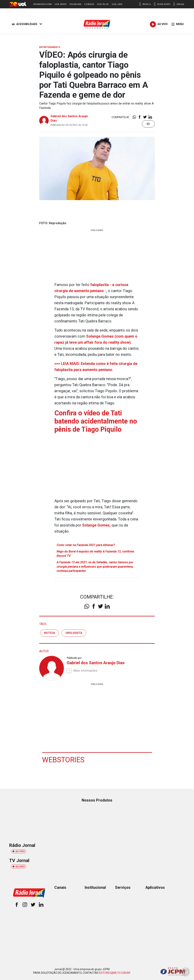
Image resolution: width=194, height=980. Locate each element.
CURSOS (89, 4)
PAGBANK (76, 4)
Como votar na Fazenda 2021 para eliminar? (86, 545)
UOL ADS (117, 4)
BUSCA (145, 4)
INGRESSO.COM (42, 4)
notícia (50, 633)
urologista (74, 633)
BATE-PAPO (162, 4)
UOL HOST (61, 4)
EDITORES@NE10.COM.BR (115, 973)
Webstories (63, 760)
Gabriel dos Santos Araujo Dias (96, 663)
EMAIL (179, 4)
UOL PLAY (103, 4)
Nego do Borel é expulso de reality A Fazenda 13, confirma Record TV (95, 554)
